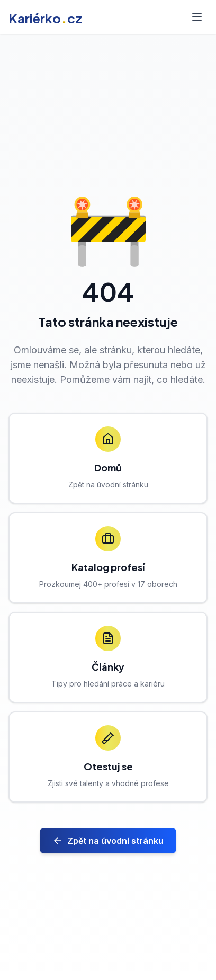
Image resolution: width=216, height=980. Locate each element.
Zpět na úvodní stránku (108, 841)
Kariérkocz (45, 18)
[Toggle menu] (197, 17)
